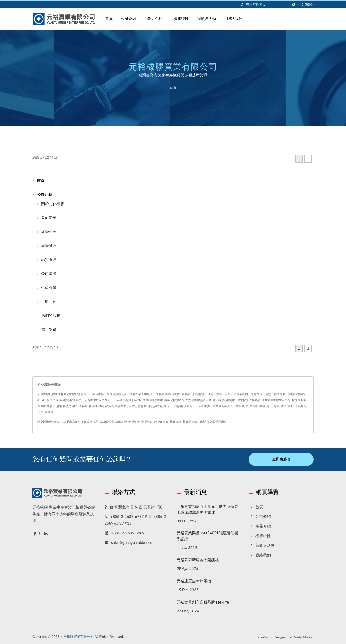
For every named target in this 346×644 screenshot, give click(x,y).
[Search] (267, 4)
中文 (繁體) (306, 5)
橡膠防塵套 (190, 422)
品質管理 (49, 259)
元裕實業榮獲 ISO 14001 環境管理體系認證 (207, 535)
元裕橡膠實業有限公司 (77, 636)
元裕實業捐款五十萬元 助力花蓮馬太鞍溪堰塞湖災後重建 (207, 509)
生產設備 (49, 287)
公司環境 (49, 273)
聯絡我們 (235, 19)
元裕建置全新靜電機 (194, 581)
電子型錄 (49, 329)
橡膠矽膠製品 (89, 422)
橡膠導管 (176, 422)
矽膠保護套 (161, 422)
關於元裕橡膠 (53, 203)
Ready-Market (303, 637)
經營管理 (49, 245)
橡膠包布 (147, 422)
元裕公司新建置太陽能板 (198, 560)
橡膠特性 (181, 19)
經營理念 (49, 231)
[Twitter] (40, 533)
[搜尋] (242, 4)
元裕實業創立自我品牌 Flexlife (203, 602)
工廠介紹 (49, 301)
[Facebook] (35, 533)
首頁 (109, 19)
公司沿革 (49, 217)
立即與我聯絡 (218, 422)
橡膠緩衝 (134, 422)
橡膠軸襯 (121, 422)
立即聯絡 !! (281, 459)
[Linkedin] (46, 533)
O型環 (203, 422)
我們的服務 (51, 315)
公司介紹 (130, 19)
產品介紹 (156, 19)
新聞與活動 (208, 19)
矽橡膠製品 (107, 422)
